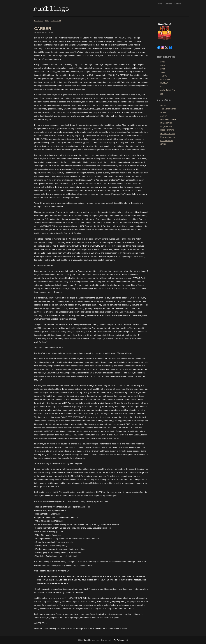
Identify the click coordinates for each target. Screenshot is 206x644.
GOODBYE (166, 79)
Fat (162, 94)
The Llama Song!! (168, 109)
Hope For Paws (167, 130)
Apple (163, 105)
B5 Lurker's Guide (168, 119)
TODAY (164, 76)
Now (47, 21)
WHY (163, 72)
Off (162, 86)
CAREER (43, 29)
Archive (178, 4)
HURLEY (165, 83)
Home (159, 4)
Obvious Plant (167, 141)
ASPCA (164, 116)
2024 (163, 69)
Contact (168, 4)
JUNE (163, 65)
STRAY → (39, 21)
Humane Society (168, 134)
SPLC (163, 144)
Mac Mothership (168, 137)
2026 (163, 62)
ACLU (163, 112)
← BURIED (56, 21)
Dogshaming (166, 126)
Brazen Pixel (166, 123)
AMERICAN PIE (168, 90)
